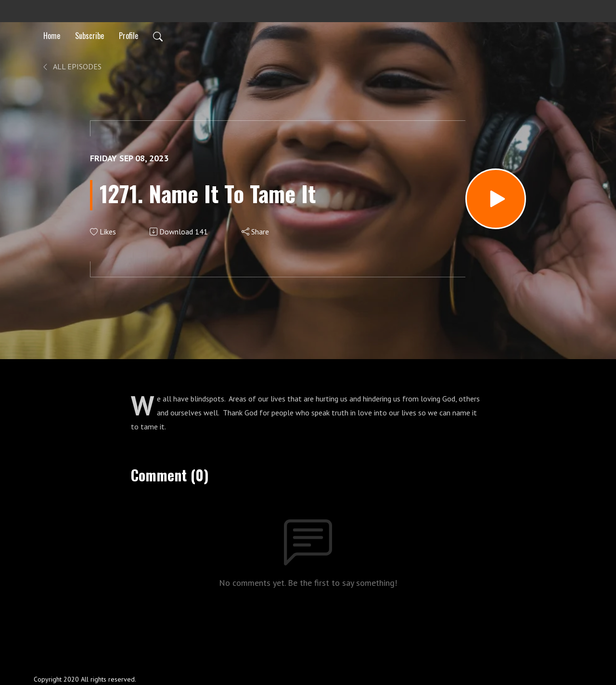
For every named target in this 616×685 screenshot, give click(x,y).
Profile (128, 36)
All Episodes (71, 66)
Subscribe (90, 36)
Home (52, 36)
